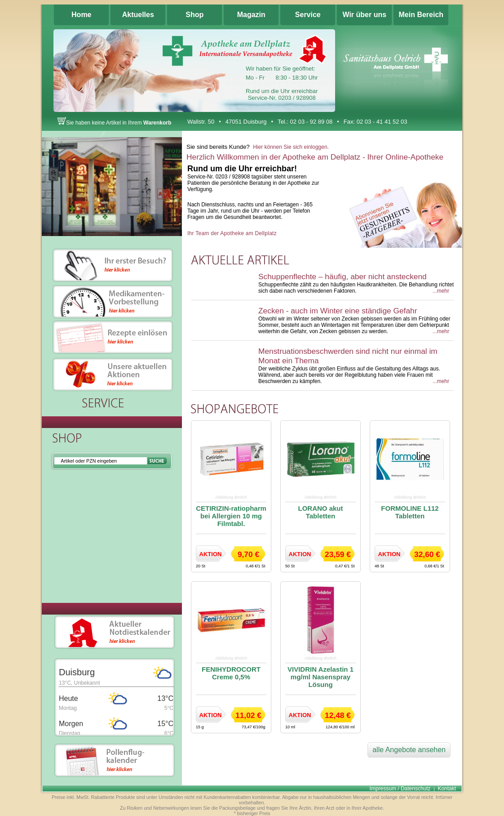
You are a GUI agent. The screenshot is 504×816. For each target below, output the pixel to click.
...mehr (441, 291)
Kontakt (447, 789)
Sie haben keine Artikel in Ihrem (114, 123)
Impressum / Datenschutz (400, 789)
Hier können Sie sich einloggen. (291, 147)
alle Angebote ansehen (409, 750)
